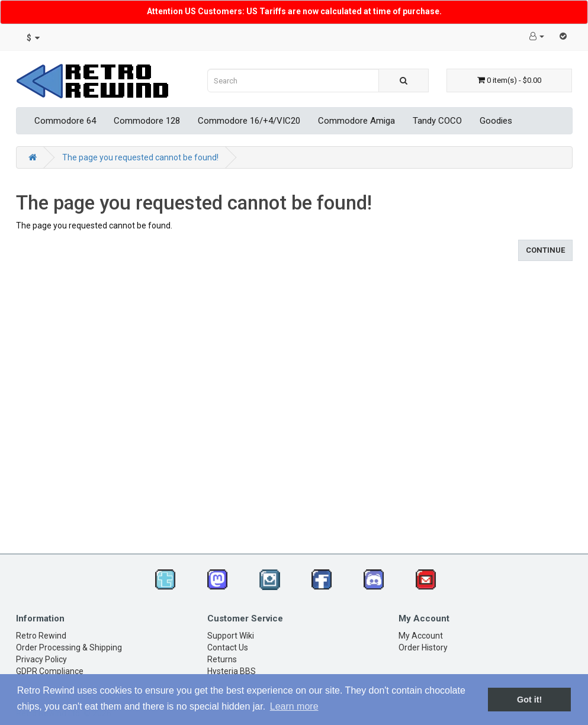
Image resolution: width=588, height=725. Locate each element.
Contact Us (228, 647)
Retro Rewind (41, 636)
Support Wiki (231, 636)
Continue (545, 250)
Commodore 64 (65, 121)
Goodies (496, 121)
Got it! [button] (529, 700)
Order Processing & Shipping (69, 647)
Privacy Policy (41, 659)
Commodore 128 (147, 121)
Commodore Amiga (356, 121)
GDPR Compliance (50, 671)
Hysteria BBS (232, 671)
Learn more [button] (294, 706)
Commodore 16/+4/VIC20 (249, 121)
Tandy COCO (437, 121)
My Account (421, 636)
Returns (222, 659)
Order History (423, 647)
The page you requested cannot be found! (140, 157)
